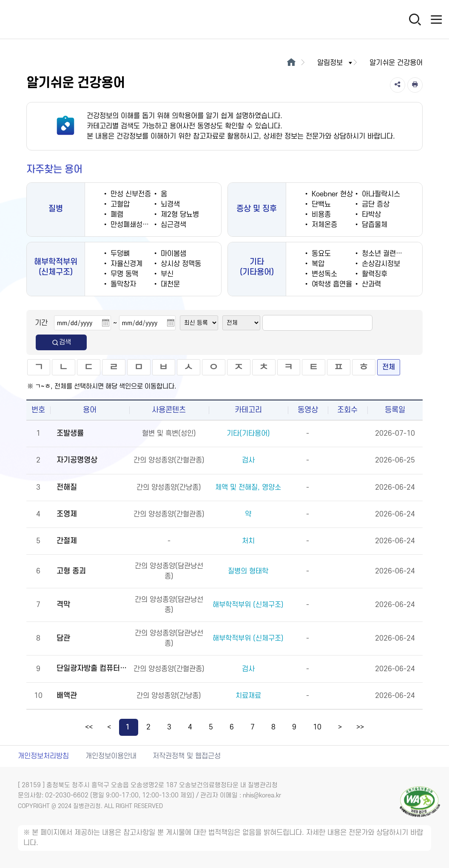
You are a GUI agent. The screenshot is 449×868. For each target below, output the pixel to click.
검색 (61, 342)
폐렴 (116, 215)
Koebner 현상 (331, 194)
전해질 (67, 487)
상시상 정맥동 (180, 264)
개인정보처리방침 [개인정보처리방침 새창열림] (43, 756)
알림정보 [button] (335, 63)
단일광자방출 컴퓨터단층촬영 (92, 668)
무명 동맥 (123, 274)
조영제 (67, 514)
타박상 (370, 215)
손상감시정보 (380, 264)
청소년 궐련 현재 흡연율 (396, 254)
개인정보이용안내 (111, 756)
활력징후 (374, 274)
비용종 (320, 215)
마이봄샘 (172, 254)
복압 (317, 264)
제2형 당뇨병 (179, 215)
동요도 (320, 254)
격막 (63, 605)
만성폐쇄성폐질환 (135, 225)
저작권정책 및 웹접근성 (187, 756)
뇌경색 (169, 204)
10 (317, 727)
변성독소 (323, 274)
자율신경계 (125, 264)
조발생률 (70, 433)
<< (89, 727)
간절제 (67, 541)
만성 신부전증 (130, 194)
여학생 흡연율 (331, 284)
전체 (389, 367)
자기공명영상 (77, 460)
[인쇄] (415, 85)
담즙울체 (374, 225)
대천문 (169, 284)
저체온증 (323, 225)
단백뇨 (320, 204)
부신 (166, 274)
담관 (63, 638)
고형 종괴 (71, 571)
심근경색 (172, 225)
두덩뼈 (119, 254)
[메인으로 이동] (291, 63)
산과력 (370, 284)
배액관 (67, 696)
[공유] (398, 85)
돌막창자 (122, 284)
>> (360, 727)
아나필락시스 (380, 194)
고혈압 (119, 204)
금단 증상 (375, 204)
